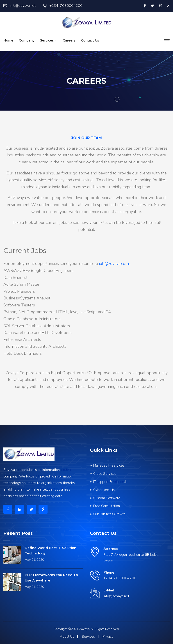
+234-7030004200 (63, 6)
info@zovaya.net (19, 6)
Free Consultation (107, 506)
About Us (67, 637)
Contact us (90, 40)
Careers (69, 40)
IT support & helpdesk (110, 482)
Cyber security (104, 490)
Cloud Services (105, 474)
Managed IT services (109, 466)
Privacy (108, 637)
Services (47, 40)
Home (8, 40)
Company (27, 40)
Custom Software (107, 498)
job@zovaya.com (114, 264)
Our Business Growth (109, 514)
